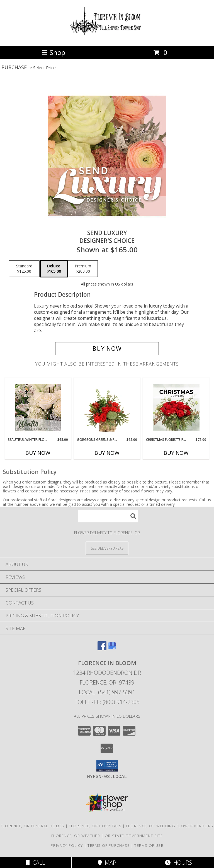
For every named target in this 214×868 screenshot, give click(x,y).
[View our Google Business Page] (112, 648)
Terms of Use (149, 845)
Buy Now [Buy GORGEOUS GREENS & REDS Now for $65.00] (107, 453)
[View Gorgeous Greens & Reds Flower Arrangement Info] (107, 408)
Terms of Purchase (109, 845)
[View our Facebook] (102, 648)
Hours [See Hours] (178, 863)
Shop (53, 52)
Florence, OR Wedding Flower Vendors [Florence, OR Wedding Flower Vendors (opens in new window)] (170, 826)
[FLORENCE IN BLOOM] (107, 38)
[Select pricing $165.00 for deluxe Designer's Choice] (54, 269)
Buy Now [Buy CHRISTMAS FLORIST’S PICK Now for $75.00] (176, 453)
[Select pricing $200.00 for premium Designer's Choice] (83, 269)
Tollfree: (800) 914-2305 (107, 702)
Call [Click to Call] (36, 863)
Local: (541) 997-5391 (107, 692)
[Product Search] (108, 516)
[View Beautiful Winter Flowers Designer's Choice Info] (38, 408)
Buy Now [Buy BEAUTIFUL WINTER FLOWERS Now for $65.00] (38, 453)
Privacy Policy (67, 845)
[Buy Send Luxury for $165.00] (107, 349)
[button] (107, 766)
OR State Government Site (134, 836)
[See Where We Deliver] (107, 548)
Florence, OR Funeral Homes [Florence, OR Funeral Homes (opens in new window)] (33, 826)
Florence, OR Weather (76, 836)
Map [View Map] (107, 863)
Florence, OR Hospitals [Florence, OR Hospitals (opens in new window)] (95, 826)
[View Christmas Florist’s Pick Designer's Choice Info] (176, 408)
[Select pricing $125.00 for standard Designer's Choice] (24, 269)
